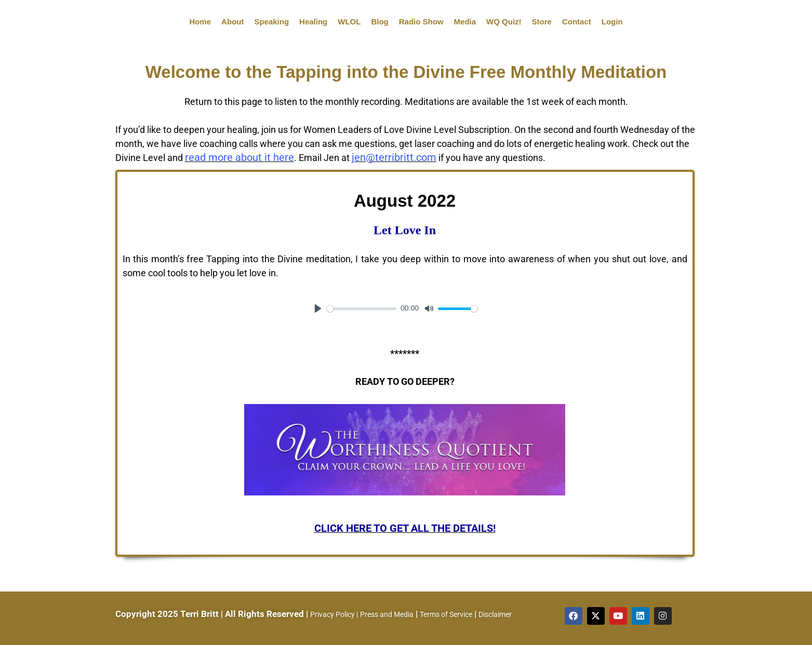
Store (542, 22)
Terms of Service (446, 614)
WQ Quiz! (504, 22)
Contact (577, 22)
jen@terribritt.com (394, 157)
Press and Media (387, 614)
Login (612, 22)
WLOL (349, 22)
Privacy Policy (332, 614)
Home (200, 22)
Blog (380, 22)
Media (465, 22)
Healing (313, 22)
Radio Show (421, 22)
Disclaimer (495, 614)
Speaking (271, 22)
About (232, 22)
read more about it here (239, 157)
